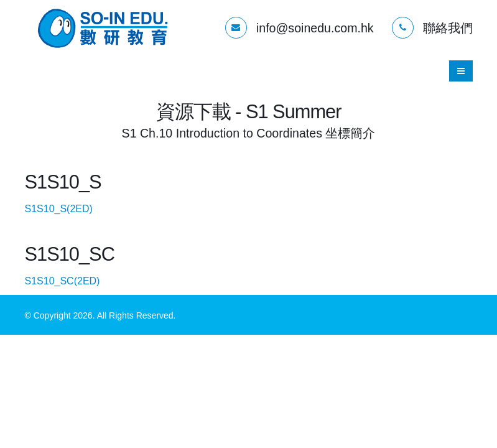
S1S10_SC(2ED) (74, 281)
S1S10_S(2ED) (70, 209)
